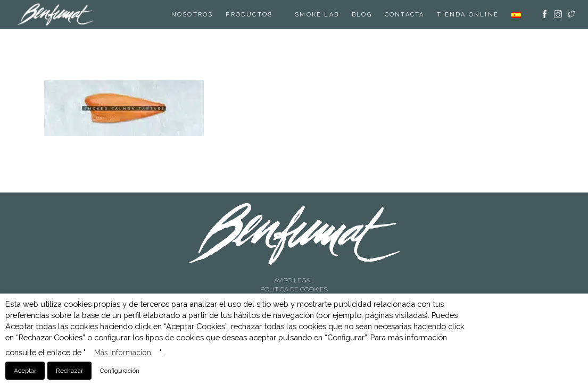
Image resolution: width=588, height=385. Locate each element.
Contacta (405, 15)
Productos (249, 15)
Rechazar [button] (69, 371)
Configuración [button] (120, 371)
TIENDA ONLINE (468, 15)
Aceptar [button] (25, 371)
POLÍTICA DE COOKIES (294, 289)
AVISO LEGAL (294, 280)
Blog (362, 15)
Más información (123, 353)
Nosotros (192, 15)
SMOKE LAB (317, 15)
